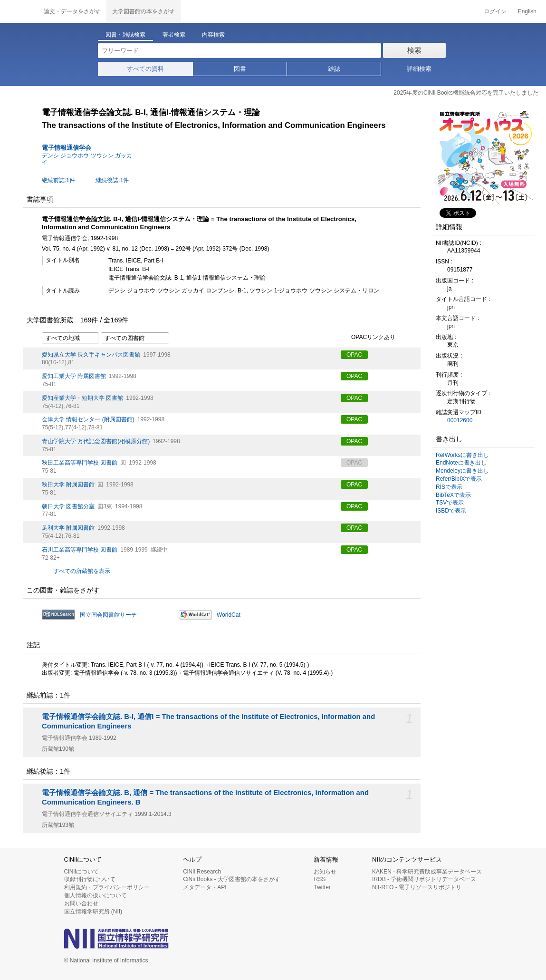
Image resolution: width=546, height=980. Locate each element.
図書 (240, 69)
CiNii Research (202, 872)
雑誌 (334, 69)
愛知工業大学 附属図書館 (74, 376)
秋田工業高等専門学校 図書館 (80, 463)
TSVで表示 (450, 503)
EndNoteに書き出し (461, 463)
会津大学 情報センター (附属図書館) (88, 419)
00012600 (460, 420)
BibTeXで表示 (453, 495)
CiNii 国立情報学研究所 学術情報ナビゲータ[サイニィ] (19, 11)
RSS (320, 879)
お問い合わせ (81, 903)
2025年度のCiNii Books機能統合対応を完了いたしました (466, 93)
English (527, 11)
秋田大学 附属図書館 (68, 485)
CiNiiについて (81, 872)
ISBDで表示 (451, 511)
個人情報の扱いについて (96, 895)
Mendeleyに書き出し (462, 471)
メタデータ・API (205, 887)
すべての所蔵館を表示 (82, 571)
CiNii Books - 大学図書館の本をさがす (232, 879)
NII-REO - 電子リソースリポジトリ (417, 887)
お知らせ (325, 872)
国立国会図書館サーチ (108, 615)
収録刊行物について (90, 879)
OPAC (354, 355)
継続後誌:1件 (112, 180)
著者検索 (174, 35)
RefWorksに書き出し (462, 455)
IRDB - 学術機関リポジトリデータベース (424, 879)
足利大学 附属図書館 (68, 528)
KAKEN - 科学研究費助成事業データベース (427, 872)
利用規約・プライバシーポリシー (107, 887)
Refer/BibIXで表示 (459, 479)
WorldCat (229, 615)
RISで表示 (449, 487)
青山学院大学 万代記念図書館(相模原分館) (96, 441)
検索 (414, 50)
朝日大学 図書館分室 (68, 506)
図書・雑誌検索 (125, 35)
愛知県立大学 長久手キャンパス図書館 (91, 355)
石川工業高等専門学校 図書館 (80, 550)
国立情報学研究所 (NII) (93, 912)
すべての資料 (145, 69)
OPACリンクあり (368, 338)
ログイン (495, 11)
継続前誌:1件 (58, 180)
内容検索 (213, 35)
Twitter (322, 887)
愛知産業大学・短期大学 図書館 (82, 398)
